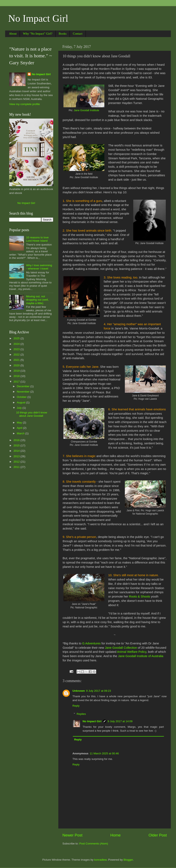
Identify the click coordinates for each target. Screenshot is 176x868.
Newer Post (72, 835)
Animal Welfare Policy (132, 652)
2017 (17, 382)
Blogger (128, 860)
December (24, 386)
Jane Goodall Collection (121, 648)
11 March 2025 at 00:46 (104, 753)
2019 (17, 371)
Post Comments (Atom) (94, 844)
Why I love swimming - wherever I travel (39, 267)
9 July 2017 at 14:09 (120, 721)
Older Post (158, 835)
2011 (17, 467)
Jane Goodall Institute (87, 110)
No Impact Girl (38, 18)
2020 (17, 365)
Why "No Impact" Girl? (38, 34)
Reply (76, 706)
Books (63, 34)
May (20, 423)
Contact (78, 34)
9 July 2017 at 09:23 (99, 691)
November (24, 392)
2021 (17, 360)
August (21, 402)
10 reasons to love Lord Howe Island (37, 239)
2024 (17, 344)
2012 (17, 462)
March (21, 433)
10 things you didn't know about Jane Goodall (32, 414)
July (20, 408)
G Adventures (91, 643)
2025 (17, 338)
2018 (17, 376)
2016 (17, 440)
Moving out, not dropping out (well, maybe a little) (37, 300)
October (22, 397)
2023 (17, 349)
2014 (17, 451)
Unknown (79, 691)
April (20, 428)
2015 (17, 445)
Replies (81, 714)
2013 (17, 456)
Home (115, 835)
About (13, 34)
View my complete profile (25, 104)
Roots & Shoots (139, 596)
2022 (17, 355)
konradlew (100, 860)
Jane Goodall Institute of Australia (141, 656)
